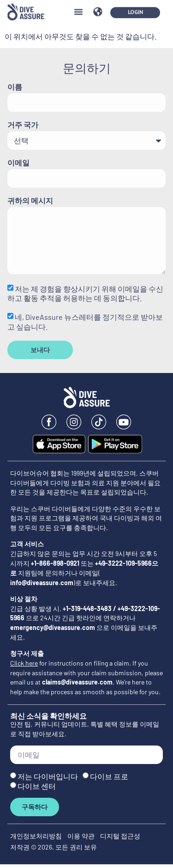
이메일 (18, 163)
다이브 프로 (109, 776)
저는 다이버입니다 (48, 776)
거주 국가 (23, 125)
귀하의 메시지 (30, 201)
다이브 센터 (37, 786)
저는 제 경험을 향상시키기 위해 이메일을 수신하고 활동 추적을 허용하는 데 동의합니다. (85, 293)
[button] (78, 7)
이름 (15, 87)
